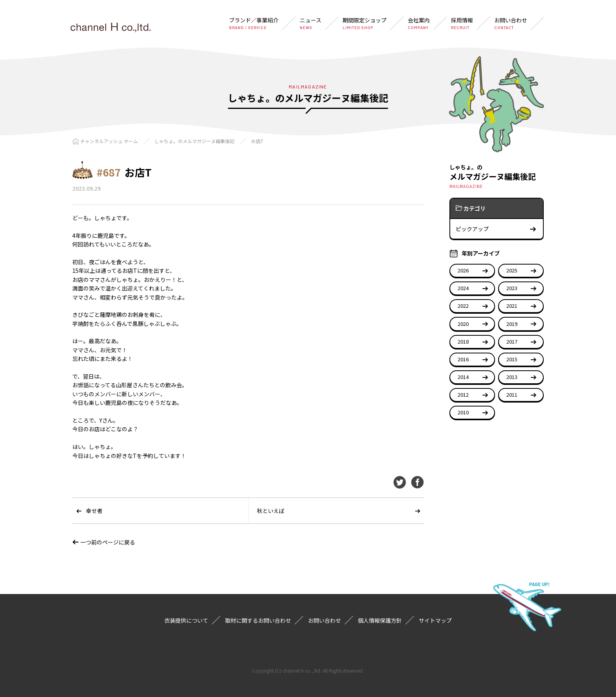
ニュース (311, 23)
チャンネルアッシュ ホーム (109, 141)
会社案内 (419, 23)
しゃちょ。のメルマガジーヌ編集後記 (194, 141)
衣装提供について (186, 620)
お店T (257, 141)
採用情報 (462, 23)
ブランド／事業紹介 (254, 23)
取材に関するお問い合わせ (258, 620)
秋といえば (271, 511)
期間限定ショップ (365, 23)
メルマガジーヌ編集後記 (497, 176)
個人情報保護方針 (380, 620)
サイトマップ (435, 620)
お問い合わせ (511, 23)
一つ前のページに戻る (104, 542)
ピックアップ (496, 229)
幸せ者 (94, 511)
